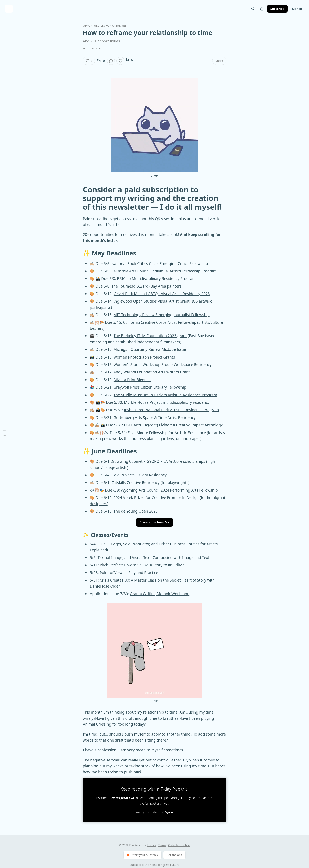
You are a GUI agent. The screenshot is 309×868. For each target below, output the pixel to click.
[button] (89, 61)
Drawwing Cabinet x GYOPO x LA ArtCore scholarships (158, 461)
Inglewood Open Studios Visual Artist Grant (152, 301)
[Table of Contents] (4, 434)
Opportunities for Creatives (105, 25)
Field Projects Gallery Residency (139, 475)
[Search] (253, 9)
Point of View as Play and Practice (129, 573)
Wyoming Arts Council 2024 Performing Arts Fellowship (169, 490)
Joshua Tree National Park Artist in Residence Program (171, 410)
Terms (162, 845)
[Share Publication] (262, 9)
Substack (136, 865)
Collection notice (179, 845)
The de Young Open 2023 (136, 511)
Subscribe (277, 9)
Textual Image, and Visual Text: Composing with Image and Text (153, 558)
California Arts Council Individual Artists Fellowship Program (164, 271)
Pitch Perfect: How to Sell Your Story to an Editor (142, 565)
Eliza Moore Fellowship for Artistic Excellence (167, 433)
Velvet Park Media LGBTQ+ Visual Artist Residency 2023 (162, 294)
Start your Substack (142, 855)
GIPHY (155, 176)
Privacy (151, 845)
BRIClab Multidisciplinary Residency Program (156, 279)
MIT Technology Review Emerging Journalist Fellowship (162, 315)
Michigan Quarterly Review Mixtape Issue (150, 349)
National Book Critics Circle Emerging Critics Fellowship (160, 264)
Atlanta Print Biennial (132, 380)
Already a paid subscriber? (154, 812)
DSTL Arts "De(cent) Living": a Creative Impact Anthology (173, 425)
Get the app (174, 855)
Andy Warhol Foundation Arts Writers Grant (152, 372)
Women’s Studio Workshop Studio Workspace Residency (163, 365)
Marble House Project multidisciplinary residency (167, 402)
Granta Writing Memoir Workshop (160, 594)
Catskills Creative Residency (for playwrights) (150, 483)
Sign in (297, 9)
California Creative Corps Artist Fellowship (160, 322)
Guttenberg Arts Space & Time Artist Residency (155, 418)
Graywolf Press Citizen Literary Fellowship (150, 387)
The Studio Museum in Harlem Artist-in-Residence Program (165, 395)
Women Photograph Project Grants (144, 357)
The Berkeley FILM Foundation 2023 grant (150, 336)
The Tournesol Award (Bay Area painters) (147, 286)
